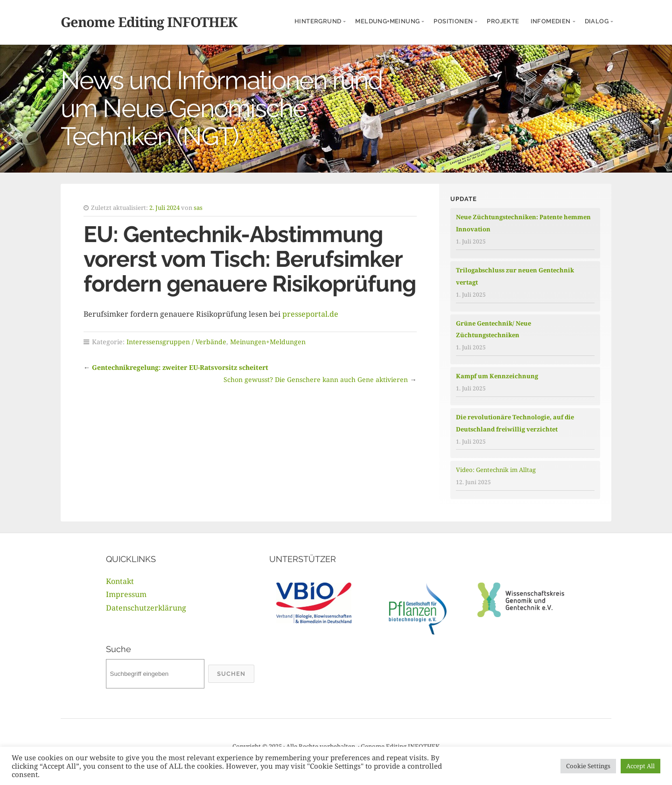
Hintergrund (318, 21)
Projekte (503, 21)
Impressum (126, 594)
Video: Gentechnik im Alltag (496, 470)
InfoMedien (551, 21)
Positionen (453, 21)
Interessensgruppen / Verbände (176, 342)
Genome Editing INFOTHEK (149, 22)
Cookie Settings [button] (588, 766)
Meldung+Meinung (387, 21)
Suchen (231, 674)
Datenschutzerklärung (146, 608)
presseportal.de (309, 314)
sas (198, 208)
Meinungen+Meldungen (268, 342)
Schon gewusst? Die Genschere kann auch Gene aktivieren (316, 379)
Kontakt (120, 581)
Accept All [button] (640, 766)
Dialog (597, 21)
